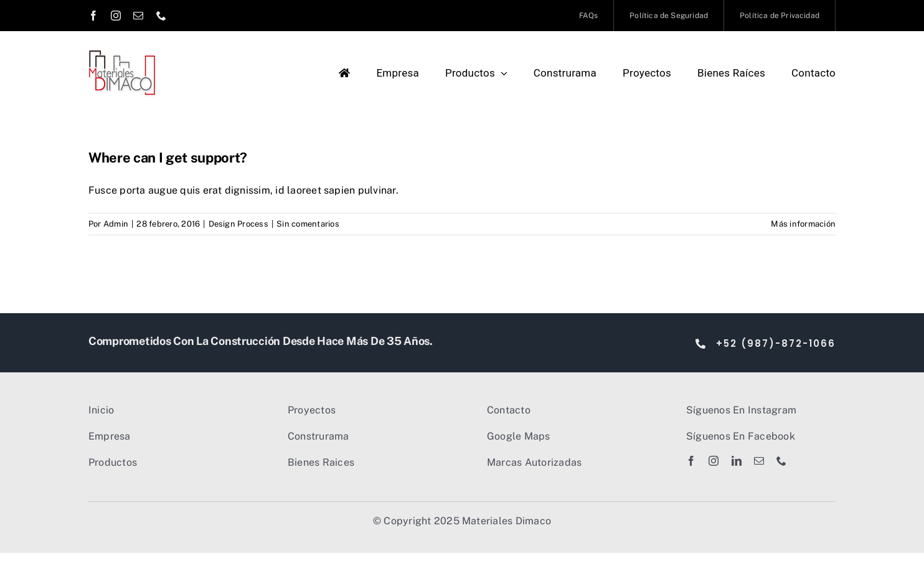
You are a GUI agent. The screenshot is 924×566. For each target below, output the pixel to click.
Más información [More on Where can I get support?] (803, 224)
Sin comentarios (308, 224)
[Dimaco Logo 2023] (122, 54)
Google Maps (519, 436)
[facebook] (93, 16)
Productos (113, 462)
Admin (116, 224)
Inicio (101, 410)
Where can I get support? (168, 158)
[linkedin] (737, 461)
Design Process (238, 224)
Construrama (318, 436)
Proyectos (312, 410)
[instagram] (116, 16)
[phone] (161, 16)
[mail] (138, 16)
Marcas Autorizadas (534, 462)
